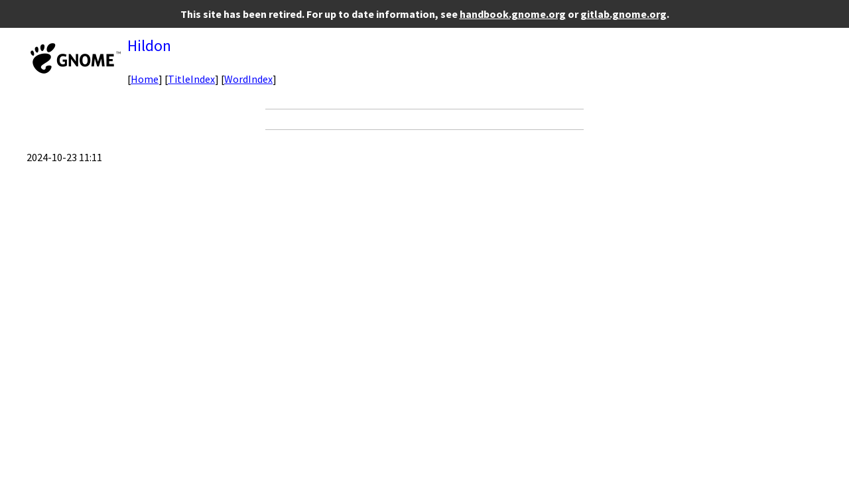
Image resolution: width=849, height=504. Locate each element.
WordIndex (248, 79)
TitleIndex (191, 79)
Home (145, 79)
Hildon (149, 45)
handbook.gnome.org (513, 14)
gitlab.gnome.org (623, 14)
